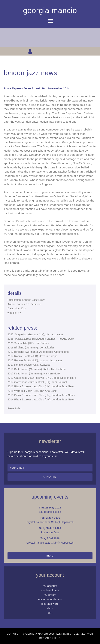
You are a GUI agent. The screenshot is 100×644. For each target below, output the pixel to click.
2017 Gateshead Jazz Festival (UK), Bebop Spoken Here (42, 378)
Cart (50, 613)
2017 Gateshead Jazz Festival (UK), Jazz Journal (37, 382)
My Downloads (50, 590)
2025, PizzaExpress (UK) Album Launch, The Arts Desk (41, 339)
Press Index (15, 408)
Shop (50, 608)
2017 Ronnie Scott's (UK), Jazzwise (29, 365)
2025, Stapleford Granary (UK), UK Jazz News (35, 334)
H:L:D (57, 638)
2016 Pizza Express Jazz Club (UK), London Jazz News (41, 386)
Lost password (50, 604)
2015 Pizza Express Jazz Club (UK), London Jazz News (41, 395)
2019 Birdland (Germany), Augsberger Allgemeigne (38, 352)
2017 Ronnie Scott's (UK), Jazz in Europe (32, 356)
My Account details (50, 599)
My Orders (50, 595)
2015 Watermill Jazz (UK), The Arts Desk (32, 391)
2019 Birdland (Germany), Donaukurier (31, 348)
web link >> (14, 313)
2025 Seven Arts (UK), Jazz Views (28, 343)
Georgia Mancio (50, 10)
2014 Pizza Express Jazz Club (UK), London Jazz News (41, 399)
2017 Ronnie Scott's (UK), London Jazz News (35, 360)
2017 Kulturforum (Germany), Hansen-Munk (34, 374)
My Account (50, 586)
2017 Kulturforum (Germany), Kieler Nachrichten (37, 369)
